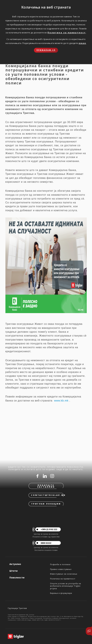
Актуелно (15, 564)
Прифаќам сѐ (46, 50)
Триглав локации (46, 504)
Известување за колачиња (64, 574)
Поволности (17, 578)
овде (82, 43)
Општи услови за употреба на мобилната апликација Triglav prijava (66, 586)
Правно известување (61, 569)
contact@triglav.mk (47, 495)
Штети (13, 571)
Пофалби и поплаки (60, 564)
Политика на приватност (63, 579)
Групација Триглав (17, 608)
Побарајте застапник (46, 486)
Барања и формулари (61, 593)
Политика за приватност (67, 33)
